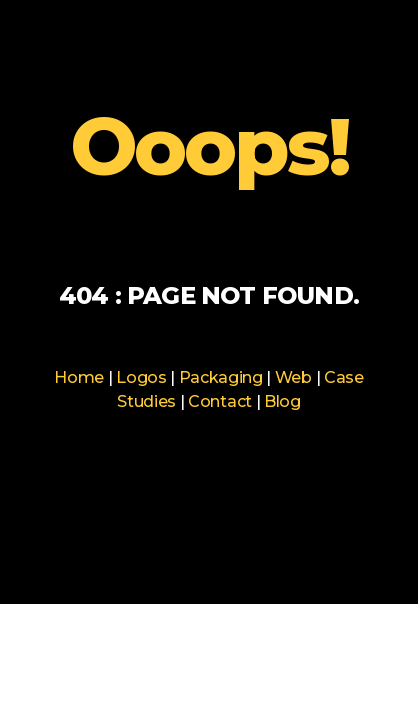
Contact (220, 401)
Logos (141, 377)
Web (293, 377)
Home (79, 377)
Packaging (221, 377)
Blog (282, 401)
